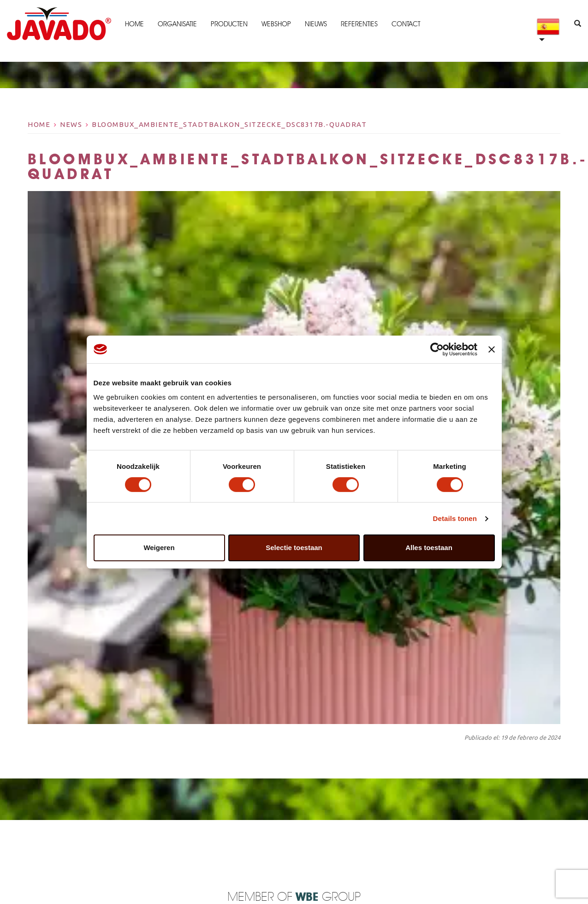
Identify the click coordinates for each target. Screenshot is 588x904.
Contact (406, 24)
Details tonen (455, 518)
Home (134, 24)
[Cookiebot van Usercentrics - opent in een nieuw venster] (437, 349)
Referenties (359, 24)
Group (328, 897)
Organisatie (177, 24)
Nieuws (316, 24)
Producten (229, 24)
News (71, 124)
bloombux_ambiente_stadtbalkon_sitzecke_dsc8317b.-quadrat (229, 124)
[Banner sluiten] (492, 349)
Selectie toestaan (294, 548)
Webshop (276, 24)
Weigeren (159, 548)
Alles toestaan (429, 548)
